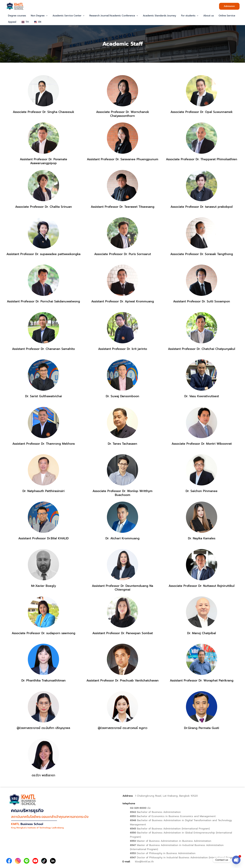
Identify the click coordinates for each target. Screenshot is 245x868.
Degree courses (17, 16)
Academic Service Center (68, 16)
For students (188, 16)
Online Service (225, 16)
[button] (229, 6)
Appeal (12, 22)
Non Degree (39, 16)
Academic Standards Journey (158, 16)
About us (207, 16)
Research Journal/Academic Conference (113, 16)
